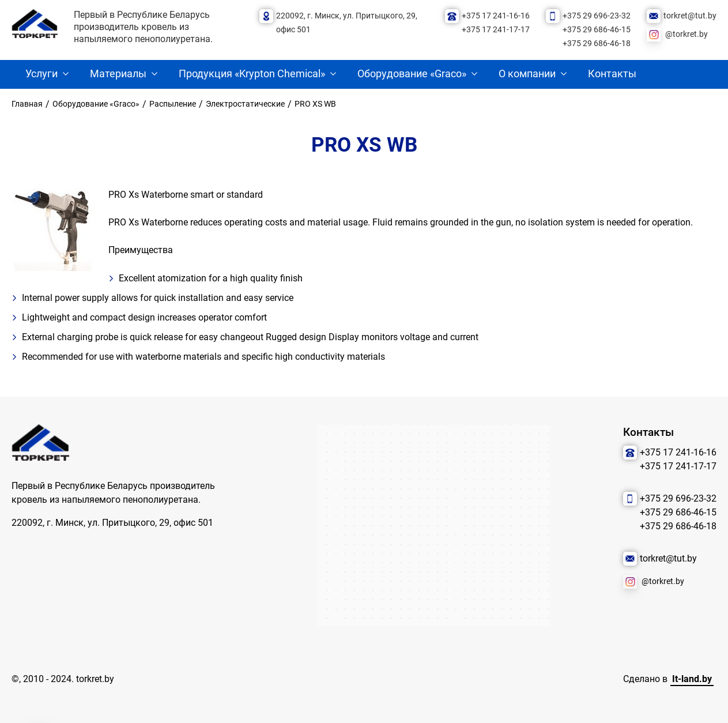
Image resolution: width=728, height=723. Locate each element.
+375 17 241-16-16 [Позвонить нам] (496, 16)
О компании (527, 74)
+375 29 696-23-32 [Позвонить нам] (597, 16)
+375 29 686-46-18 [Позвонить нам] (597, 44)
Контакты (612, 74)
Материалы (118, 74)
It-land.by (692, 679)
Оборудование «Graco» (412, 74)
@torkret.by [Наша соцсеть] (686, 34)
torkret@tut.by (690, 16)
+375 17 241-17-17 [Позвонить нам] (496, 30)
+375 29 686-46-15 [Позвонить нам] (597, 30)
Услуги (42, 74)
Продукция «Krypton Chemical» (252, 74)
